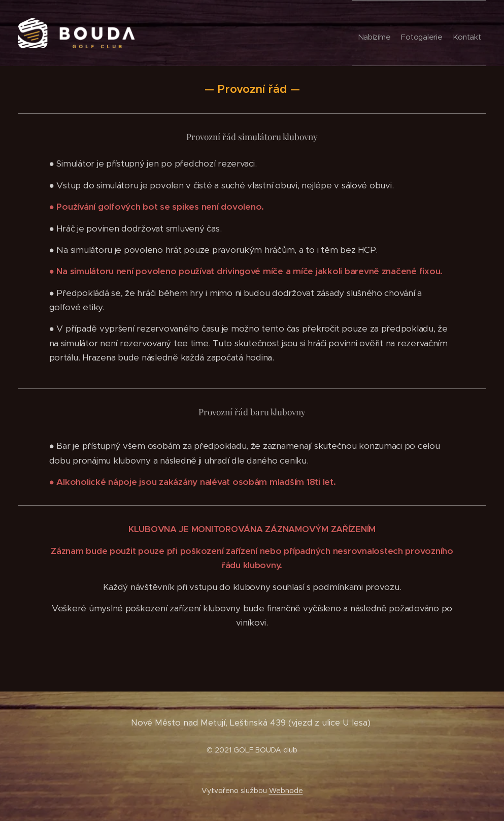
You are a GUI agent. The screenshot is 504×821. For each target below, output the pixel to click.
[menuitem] (441, 33)
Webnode (286, 791)
